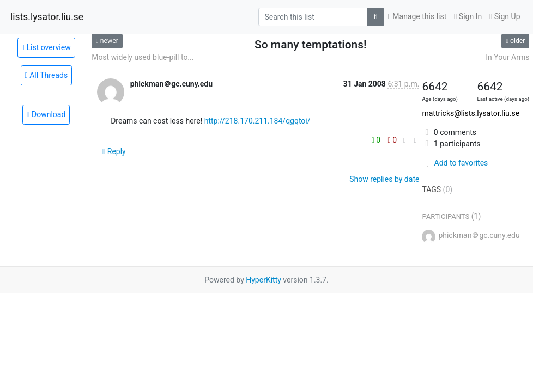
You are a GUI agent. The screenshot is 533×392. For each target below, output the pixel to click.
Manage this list (417, 16)
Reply (114, 151)
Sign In (468, 16)
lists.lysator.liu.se (47, 17)
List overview (46, 47)
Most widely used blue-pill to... (143, 57)
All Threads (47, 75)
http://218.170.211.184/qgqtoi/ (258, 121)
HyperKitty (264, 280)
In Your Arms (507, 57)
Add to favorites (455, 163)
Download (46, 114)
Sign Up (505, 16)
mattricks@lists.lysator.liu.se (471, 113)
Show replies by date (384, 179)
